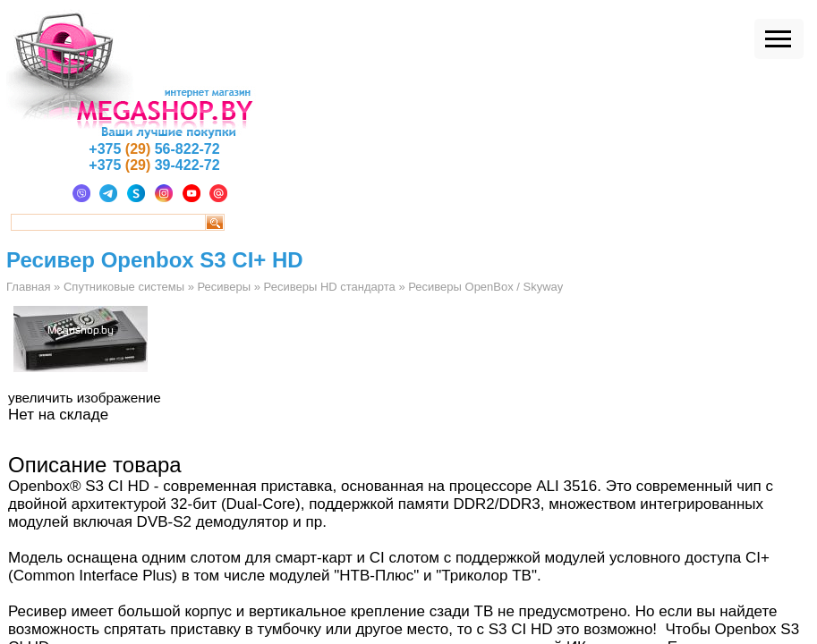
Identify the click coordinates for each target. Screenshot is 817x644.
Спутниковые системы (124, 287)
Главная (28, 287)
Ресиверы (224, 287)
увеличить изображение (85, 398)
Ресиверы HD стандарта (330, 287)
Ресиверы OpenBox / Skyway (485, 287)
